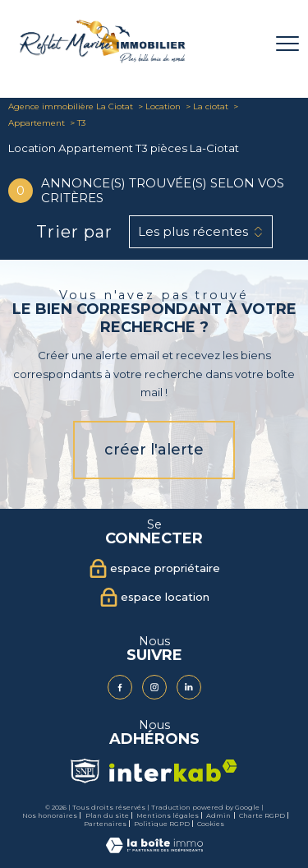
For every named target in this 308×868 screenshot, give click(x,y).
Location (163, 106)
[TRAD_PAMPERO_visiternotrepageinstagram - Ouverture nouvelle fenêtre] (154, 687)
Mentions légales (168, 815)
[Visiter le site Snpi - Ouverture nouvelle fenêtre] (85, 771)
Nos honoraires (50, 815)
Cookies (211, 824)
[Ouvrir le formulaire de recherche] (245, 44)
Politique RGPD (162, 824)
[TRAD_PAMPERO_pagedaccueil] (103, 60)
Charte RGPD (262, 815)
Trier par (74, 232)
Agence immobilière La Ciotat (71, 106)
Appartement (37, 123)
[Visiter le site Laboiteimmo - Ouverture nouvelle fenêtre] (154, 850)
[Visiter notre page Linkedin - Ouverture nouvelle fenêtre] (189, 687)
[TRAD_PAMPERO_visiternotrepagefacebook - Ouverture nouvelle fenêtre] (120, 687)
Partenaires (105, 824)
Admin (218, 815)
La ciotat (211, 106)
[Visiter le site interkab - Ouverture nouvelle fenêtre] (173, 771)
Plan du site (107, 815)
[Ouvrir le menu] (287, 44)
